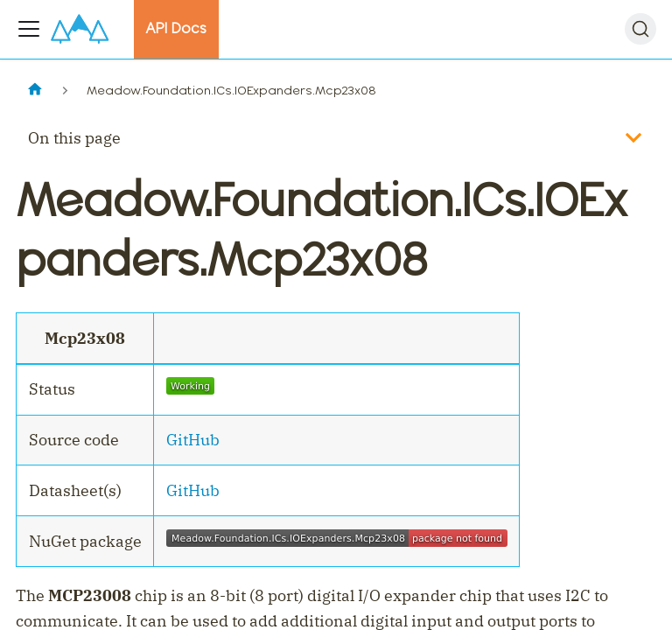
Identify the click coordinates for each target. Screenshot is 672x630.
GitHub (193, 440)
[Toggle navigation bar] (29, 29)
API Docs (176, 28)
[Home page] (35, 91)
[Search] (640, 29)
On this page (74, 138)
